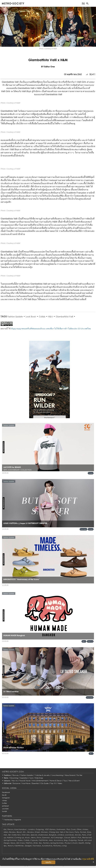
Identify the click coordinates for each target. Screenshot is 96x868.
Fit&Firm (29, 843)
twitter (4, 803)
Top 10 (53, 783)
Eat (5, 829)
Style (6, 778)
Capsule (34, 840)
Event (75, 843)
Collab (42, 316)
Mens (33, 838)
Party (77, 832)
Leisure (7, 781)
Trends (80, 840)
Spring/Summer (10, 840)
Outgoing (40, 829)
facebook (6, 792)
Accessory (58, 840)
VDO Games (50, 829)
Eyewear (46, 838)
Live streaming (57, 775)
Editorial (8, 783)
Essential (35, 783)
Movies (78, 835)
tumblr (4, 811)
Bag (66, 840)
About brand (70, 775)
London (31, 829)
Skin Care (20, 843)
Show (39, 838)
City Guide (44, 783)
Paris (84, 835)
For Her (80, 775)
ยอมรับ (48, 862)
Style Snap (39, 778)
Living (64, 846)
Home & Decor (56, 781)
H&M (51, 316)
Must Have (26, 783)
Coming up (19, 838)
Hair (5, 835)
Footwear (83, 529)
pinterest (5, 806)
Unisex (85, 829)
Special (34, 835)
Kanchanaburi (21, 829)
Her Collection (14, 835)
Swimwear (61, 829)
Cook (73, 829)
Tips (40, 843)
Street (37, 832)
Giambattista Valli (64, 316)
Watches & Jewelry (42, 775)
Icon (31, 778)
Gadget (28, 846)
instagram (6, 798)
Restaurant (87, 838)
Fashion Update (15, 316)
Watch (11, 846)
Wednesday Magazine (12, 820)
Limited (60, 835)
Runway (16, 775)
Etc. (25, 832)
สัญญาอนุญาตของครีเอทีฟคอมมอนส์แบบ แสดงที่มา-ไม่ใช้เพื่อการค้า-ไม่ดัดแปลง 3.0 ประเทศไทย (51, 329)
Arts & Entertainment (40, 781)
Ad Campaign (57, 838)
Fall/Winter (43, 840)
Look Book (31, 316)
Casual (67, 838)
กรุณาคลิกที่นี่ (88, 859)
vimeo (4, 800)
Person (10, 829)
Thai (68, 829)
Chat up (90, 641)
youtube (5, 809)
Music (27, 838)
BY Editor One (48, 67)
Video (60, 783)
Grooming (14, 778)
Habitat (10, 838)
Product (68, 843)
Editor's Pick (76, 838)
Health (81, 843)
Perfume (57, 846)
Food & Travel (25, 781)
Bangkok (53, 835)
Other (79, 829)
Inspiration (24, 778)
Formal (83, 832)
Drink (36, 843)
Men (51, 840)
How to (15, 781)
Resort (19, 832)
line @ (4, 795)
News (84, 641)
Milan (6, 832)
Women (44, 832)
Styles (20, 840)
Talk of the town (67, 832)
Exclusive (17, 783)
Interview (26, 835)
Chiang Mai (54, 832)
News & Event (74, 781)
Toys (65, 781)
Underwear (43, 835)
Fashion (7, 775)
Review (12, 832)
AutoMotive (47, 846)
